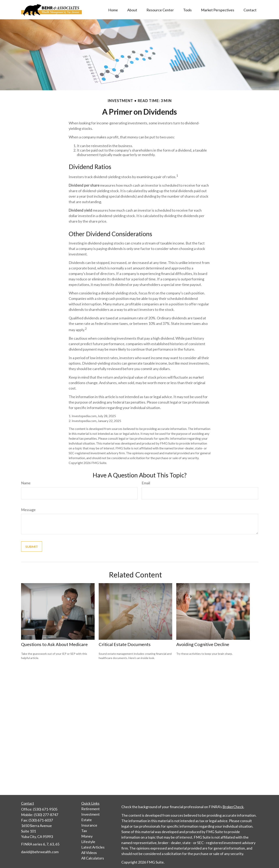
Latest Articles (93, 847)
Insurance (89, 825)
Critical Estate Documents (125, 644)
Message (28, 510)
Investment (90, 814)
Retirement (90, 809)
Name (26, 483)
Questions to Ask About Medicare (54, 644)
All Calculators (93, 858)
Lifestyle (88, 842)
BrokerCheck (233, 807)
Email (146, 483)
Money (87, 836)
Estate (87, 820)
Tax (84, 831)
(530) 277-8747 (46, 815)
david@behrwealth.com (40, 852)
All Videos (89, 853)
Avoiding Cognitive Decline (203, 644)
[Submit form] (32, 547)
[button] (113, 10)
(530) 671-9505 (45, 809)
